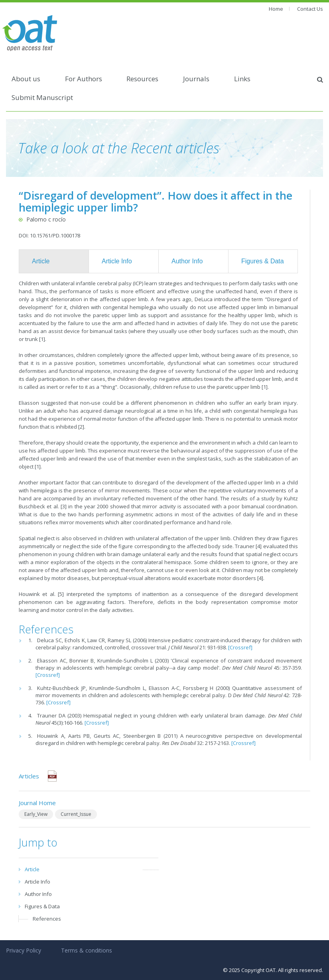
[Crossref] (240, 647)
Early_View (36, 814)
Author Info (187, 261)
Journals (196, 79)
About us (26, 79)
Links (242, 79)
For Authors (84, 79)
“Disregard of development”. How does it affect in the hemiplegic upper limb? (156, 201)
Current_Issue (76, 814)
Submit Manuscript (42, 97)
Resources (142, 79)
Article (41, 261)
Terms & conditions (87, 950)
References (47, 919)
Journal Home (37, 803)
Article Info (117, 261)
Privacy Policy (24, 950)
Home (276, 9)
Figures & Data (263, 261)
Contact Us (310, 9)
